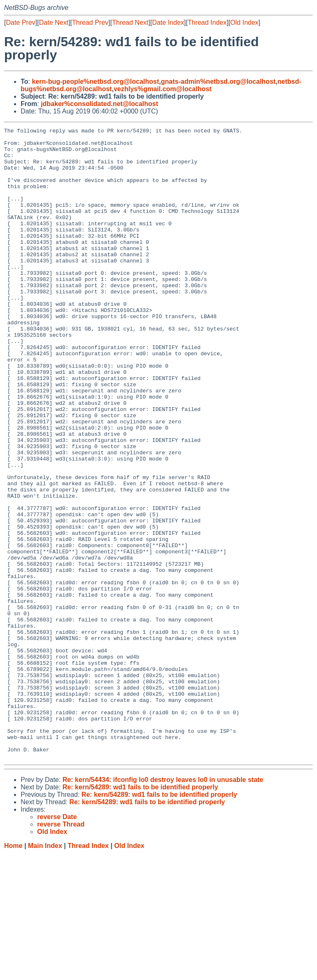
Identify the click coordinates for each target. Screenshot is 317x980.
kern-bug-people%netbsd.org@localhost (95, 81)
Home (13, 972)
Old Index (244, 22)
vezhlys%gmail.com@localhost (162, 89)
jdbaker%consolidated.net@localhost (99, 104)
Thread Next (130, 22)
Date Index (168, 22)
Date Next (53, 22)
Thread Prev (90, 22)
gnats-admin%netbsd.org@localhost (218, 81)
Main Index (45, 972)
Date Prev (20, 22)
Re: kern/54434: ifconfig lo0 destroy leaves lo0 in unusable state (163, 906)
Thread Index (207, 22)
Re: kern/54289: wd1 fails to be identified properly (140, 913)
